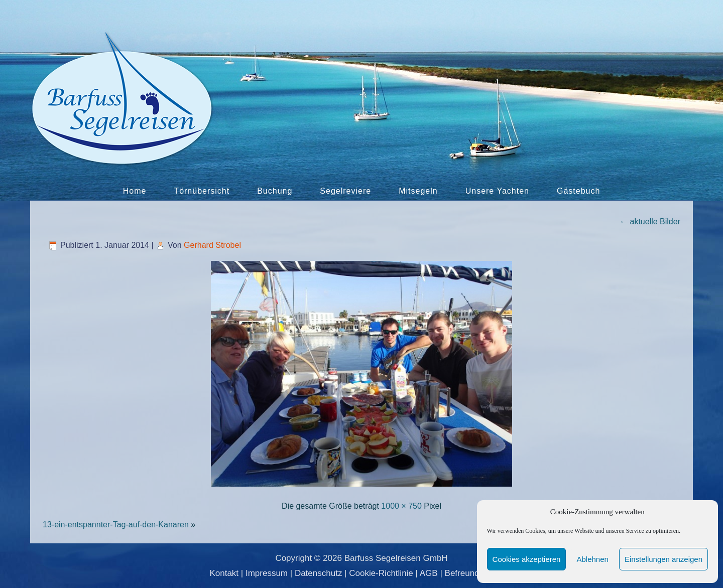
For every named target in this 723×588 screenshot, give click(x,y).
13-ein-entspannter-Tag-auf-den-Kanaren (116, 525)
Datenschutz (319, 573)
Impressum (267, 573)
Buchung (275, 191)
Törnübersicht (202, 191)
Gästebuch (578, 191)
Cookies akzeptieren (527, 559)
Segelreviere (345, 191)
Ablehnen (592, 559)
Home (135, 191)
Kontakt (224, 573)
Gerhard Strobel (212, 245)
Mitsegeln (418, 191)
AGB (429, 573)
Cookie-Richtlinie (381, 573)
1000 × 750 (401, 506)
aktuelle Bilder (650, 222)
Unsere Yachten (497, 191)
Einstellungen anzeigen (664, 559)
